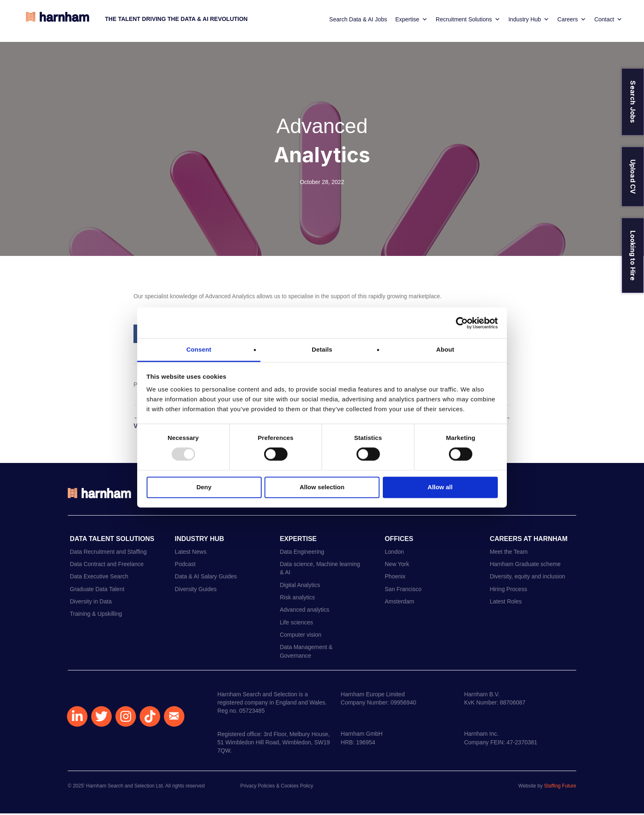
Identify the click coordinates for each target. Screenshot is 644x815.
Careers (570, 21)
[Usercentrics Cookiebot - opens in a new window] (462, 323)
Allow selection (322, 487)
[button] (77, 718)
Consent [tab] (199, 349)
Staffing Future (560, 787)
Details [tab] (322, 349)
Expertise (409, 21)
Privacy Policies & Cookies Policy (277, 787)
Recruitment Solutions (466, 21)
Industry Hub (527, 21)
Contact (607, 21)
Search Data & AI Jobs (356, 21)
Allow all (440, 487)
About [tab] (445, 349)
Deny (204, 487)
